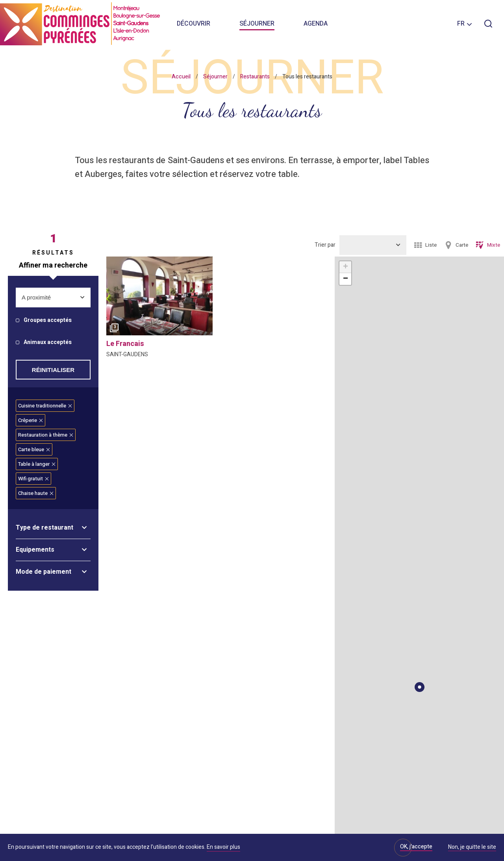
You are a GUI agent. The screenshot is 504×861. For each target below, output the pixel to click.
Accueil (181, 77)
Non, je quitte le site (472, 848)
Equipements (35, 550)
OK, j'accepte (416, 847)
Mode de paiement (44, 572)
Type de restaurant (44, 528)
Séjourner (257, 24)
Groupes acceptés (48, 321)
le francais (125, 344)
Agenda (316, 24)
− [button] (346, 279)
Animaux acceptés (48, 343)
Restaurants (255, 77)
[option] (159, 298)
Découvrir (194, 24)
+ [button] (346, 267)
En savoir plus (223, 847)
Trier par (325, 245)
